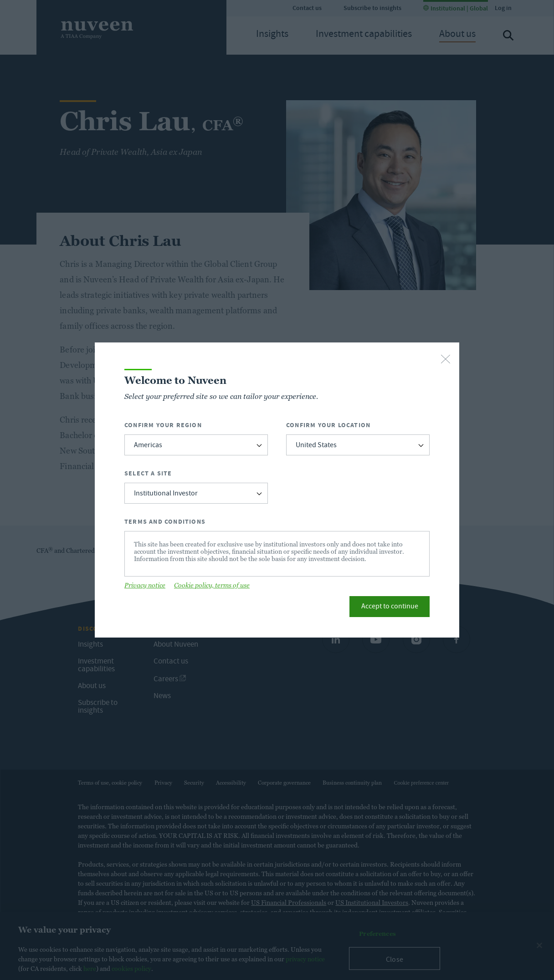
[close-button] (446, 360)
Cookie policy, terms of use (212, 585)
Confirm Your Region (163, 425)
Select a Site (148, 473)
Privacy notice (145, 585)
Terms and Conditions (165, 522)
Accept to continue (390, 607)
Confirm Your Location (328, 425)
